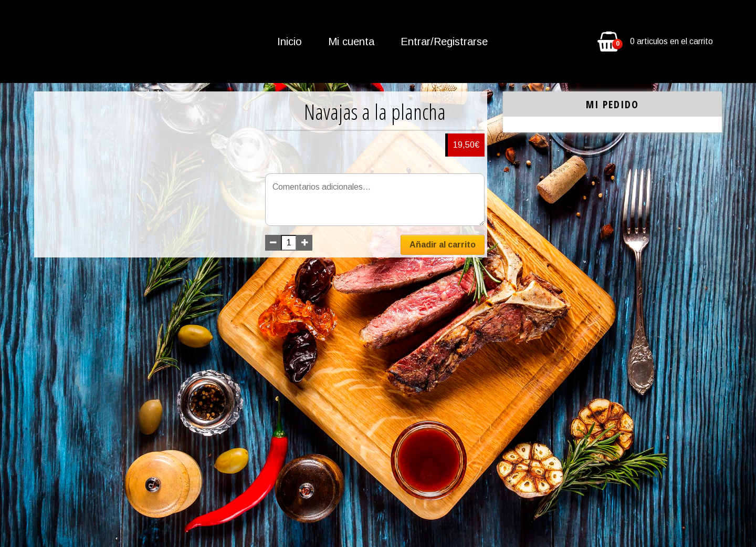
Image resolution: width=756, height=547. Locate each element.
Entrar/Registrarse (444, 42)
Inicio (290, 42)
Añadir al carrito (443, 245)
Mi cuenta (351, 42)
